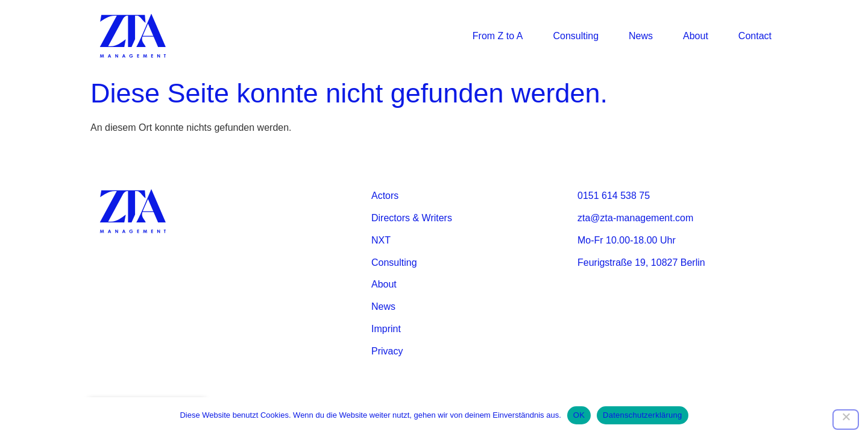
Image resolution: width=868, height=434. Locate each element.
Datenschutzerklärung (642, 415)
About (696, 36)
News (641, 36)
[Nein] (846, 420)
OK (579, 415)
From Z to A (498, 36)
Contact (755, 36)
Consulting (576, 36)
